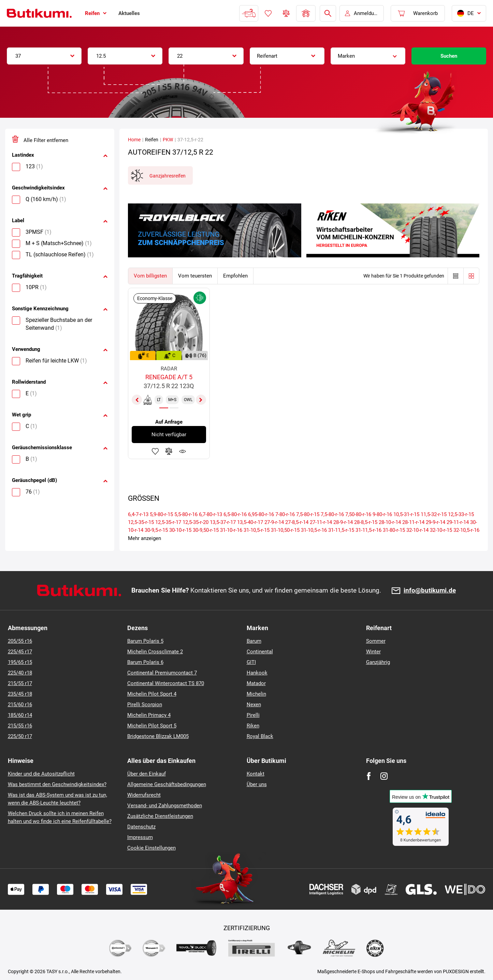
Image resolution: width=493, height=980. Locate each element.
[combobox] (44, 56)
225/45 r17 (20, 652)
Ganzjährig (378, 662)
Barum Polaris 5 (145, 641)
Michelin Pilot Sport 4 (152, 694)
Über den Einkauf (147, 774)
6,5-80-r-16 (235, 514)
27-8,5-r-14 (297, 522)
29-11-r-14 (458, 522)
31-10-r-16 (231, 530)
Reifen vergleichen (286, 13)
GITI (251, 662)
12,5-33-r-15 (461, 514)
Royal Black (260, 736)
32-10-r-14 (417, 530)
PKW (168, 140)
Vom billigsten (150, 276)
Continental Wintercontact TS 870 (166, 683)
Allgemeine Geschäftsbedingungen (167, 784)
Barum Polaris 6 (145, 662)
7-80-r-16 (285, 514)
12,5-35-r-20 (195, 522)
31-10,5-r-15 (257, 530)
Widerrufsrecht (144, 795)
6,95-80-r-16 (261, 514)
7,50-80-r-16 (358, 514)
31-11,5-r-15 (341, 530)
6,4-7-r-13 (138, 514)
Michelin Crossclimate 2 (155, 652)
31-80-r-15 (394, 530)
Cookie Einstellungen (151, 848)
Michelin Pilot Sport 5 (152, 726)
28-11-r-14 (413, 522)
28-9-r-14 (343, 522)
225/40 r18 (20, 673)
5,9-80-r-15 (161, 514)
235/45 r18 (20, 694)
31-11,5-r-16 (368, 530)
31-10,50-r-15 (285, 530)
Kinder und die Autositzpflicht (41, 774)
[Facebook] (369, 776)
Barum (254, 641)
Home (134, 140)
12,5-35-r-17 (168, 522)
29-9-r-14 (436, 522)
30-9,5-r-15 (156, 530)
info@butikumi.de (430, 591)
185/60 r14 (20, 715)
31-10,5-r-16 (314, 530)
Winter (373, 652)
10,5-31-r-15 (406, 514)
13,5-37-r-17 (223, 522)
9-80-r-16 (382, 514)
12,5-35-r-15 (141, 522)
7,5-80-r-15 (308, 514)
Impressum (140, 837)
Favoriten (268, 13)
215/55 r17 (20, 683)
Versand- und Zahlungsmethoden (165, 806)
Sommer (376, 641)
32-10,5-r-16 (466, 530)
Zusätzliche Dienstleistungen (160, 816)
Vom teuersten (195, 276)
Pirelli (253, 715)
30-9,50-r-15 (206, 530)
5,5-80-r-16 (186, 514)
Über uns (257, 784)
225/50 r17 (20, 736)
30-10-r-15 (180, 530)
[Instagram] (384, 776)
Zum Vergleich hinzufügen (169, 451)
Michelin (256, 694)
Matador (256, 683)
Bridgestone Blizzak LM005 (158, 736)
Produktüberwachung (183, 451)
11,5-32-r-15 (434, 514)
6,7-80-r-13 (211, 514)
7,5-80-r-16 (332, 514)
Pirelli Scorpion (145, 705)
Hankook (257, 673)
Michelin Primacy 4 (149, 715)
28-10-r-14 (390, 522)
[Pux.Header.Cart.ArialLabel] (418, 13)
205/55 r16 (20, 641)
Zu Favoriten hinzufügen (155, 451)
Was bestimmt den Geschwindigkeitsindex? (57, 784)
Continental (260, 652)
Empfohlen (235, 276)
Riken (253, 726)
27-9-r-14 (274, 522)
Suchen (449, 56)
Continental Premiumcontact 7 (162, 673)
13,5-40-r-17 (250, 522)
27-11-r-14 (321, 522)
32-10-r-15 (441, 530)
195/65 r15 (20, 662)
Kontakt (256, 774)
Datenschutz (141, 827)
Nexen (254, 705)
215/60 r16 (20, 705)
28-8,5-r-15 (366, 522)
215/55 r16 (20, 726)
